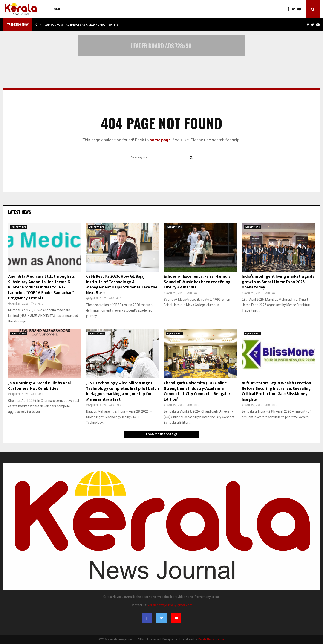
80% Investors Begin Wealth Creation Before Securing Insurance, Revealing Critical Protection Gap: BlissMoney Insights (276, 391)
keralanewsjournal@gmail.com (170, 605)
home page (160, 140)
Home (56, 9)
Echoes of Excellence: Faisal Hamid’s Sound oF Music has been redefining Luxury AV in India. (197, 282)
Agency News (19, 227)
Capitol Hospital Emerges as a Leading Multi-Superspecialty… (88, 25)
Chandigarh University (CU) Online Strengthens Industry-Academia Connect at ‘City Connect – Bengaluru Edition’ (198, 391)
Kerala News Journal (211, 639)
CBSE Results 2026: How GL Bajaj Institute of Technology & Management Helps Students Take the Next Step (122, 285)
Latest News (19, 212)
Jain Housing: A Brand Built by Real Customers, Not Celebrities (39, 386)
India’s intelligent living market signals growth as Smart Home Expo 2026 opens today (278, 282)
